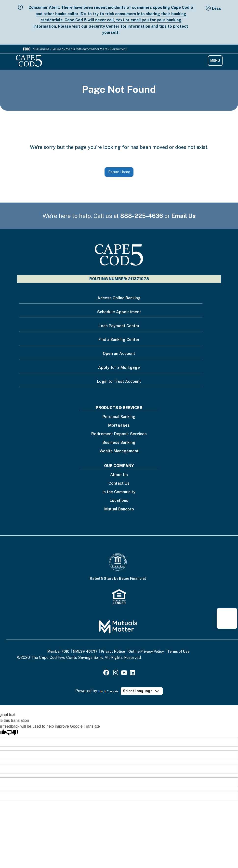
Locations (119, 501)
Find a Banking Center (119, 340)
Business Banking (119, 443)
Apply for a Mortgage (119, 368)
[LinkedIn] (132, 673)
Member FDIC (58, 651)
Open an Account (119, 354)
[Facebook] (107, 673)
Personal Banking (119, 417)
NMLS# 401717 (85, 651)
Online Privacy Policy (146, 651)
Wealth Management (119, 451)
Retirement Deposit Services (119, 434)
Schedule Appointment (119, 312)
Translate (108, 691)
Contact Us (119, 484)
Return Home (119, 172)
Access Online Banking (119, 298)
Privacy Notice (113, 651)
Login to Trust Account (119, 381)
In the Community (119, 492)
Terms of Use (178, 651)
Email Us (184, 216)
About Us (119, 475)
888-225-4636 (142, 216)
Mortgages (119, 426)
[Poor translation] (12, 733)
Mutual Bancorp (119, 509)
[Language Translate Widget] (142, 691)
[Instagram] (116, 673)
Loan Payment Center (119, 326)
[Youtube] (124, 673)
